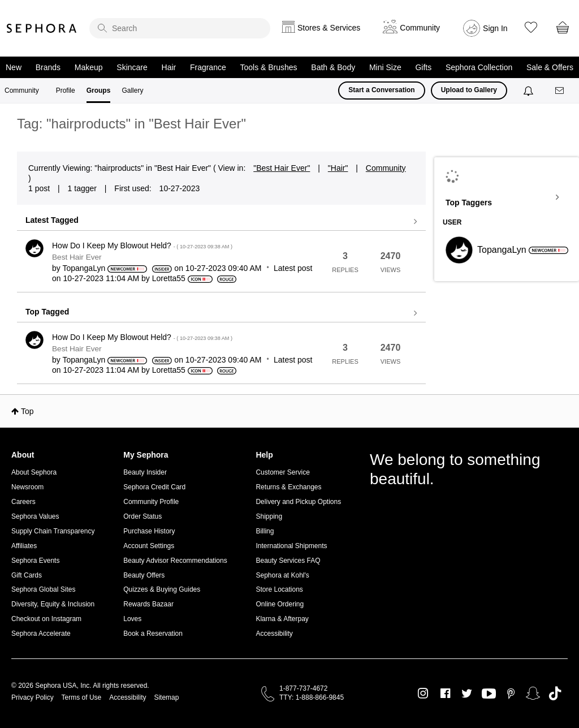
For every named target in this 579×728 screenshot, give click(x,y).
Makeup (89, 67)
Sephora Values (35, 516)
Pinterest (511, 693)
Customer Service (282, 472)
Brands (48, 67)
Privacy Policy (33, 697)
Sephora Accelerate (41, 634)
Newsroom (27, 487)
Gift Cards (27, 575)
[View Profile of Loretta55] (169, 278)
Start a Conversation (381, 90)
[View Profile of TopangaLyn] (84, 268)
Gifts (423, 67)
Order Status (142, 516)
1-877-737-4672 (303, 688)
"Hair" (338, 168)
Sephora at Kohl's (282, 575)
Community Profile (151, 502)
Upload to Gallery (469, 90)
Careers (23, 502)
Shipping (269, 516)
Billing (265, 531)
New (14, 67)
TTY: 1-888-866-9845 (312, 697)
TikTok (555, 693)
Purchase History (149, 531)
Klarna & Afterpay (282, 619)
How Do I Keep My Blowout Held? (142, 245)
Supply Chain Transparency (53, 531)
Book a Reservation (153, 634)
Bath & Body (333, 67)
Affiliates (24, 546)
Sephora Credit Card (154, 487)
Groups (99, 91)
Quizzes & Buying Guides (162, 589)
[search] (180, 28)
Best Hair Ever (77, 257)
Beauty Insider (145, 472)
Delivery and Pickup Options (298, 502)
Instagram (423, 693)
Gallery (132, 91)
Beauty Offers (144, 575)
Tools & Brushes (268, 67)
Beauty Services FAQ (288, 561)
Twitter (467, 693)
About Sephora (34, 472)
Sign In (495, 28)
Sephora (42, 28)
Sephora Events (35, 561)
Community (22, 91)
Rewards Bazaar (148, 604)
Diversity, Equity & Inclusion (53, 604)
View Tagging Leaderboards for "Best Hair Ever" (507, 197)
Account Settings (149, 546)
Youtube (489, 694)
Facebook (445, 693)
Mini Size (385, 67)
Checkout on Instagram (46, 619)
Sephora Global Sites (43, 589)
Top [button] (27, 411)
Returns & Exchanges (288, 487)
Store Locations (279, 589)
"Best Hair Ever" (282, 168)
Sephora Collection (479, 67)
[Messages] (560, 91)
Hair (169, 67)
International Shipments (291, 546)
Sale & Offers (550, 67)
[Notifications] (530, 91)
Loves (132, 619)
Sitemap (166, 697)
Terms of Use (82, 697)
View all (221, 222)
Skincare (132, 67)
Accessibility (274, 634)
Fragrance (208, 67)
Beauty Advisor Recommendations (175, 561)
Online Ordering (280, 604)
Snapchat (533, 693)
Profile (66, 91)
